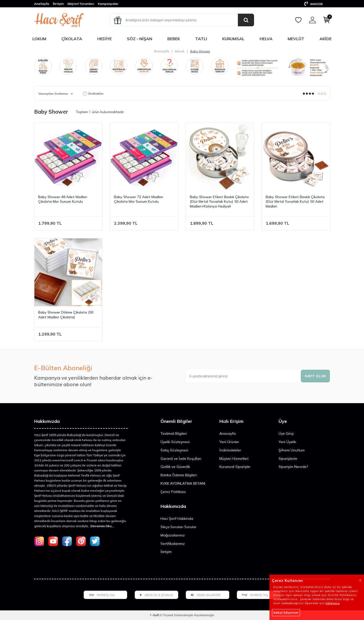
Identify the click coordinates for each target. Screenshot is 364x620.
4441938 (313, 4)
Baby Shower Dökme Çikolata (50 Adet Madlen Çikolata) (66, 315)
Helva (266, 39)
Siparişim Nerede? (293, 467)
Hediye (105, 39)
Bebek (174, 39)
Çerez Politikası (173, 492)
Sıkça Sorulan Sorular (178, 527)
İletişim (58, 4)
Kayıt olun (315, 376)
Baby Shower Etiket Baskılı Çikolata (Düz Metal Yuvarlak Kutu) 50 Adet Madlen (295, 202)
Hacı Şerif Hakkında (177, 519)
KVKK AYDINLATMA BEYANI (183, 483)
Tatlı (201, 39)
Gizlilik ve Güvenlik (175, 467)
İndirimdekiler (230, 450)
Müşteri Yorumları (81, 4)
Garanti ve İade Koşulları (181, 459)
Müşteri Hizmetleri (234, 459)
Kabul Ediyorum (286, 613)
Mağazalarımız (173, 535)
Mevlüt (296, 39)
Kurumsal (233, 39)
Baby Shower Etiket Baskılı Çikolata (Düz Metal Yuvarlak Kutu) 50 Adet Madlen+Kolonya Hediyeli (219, 202)
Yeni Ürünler (229, 442)
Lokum (39, 39)
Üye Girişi (286, 433)
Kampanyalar (108, 4)
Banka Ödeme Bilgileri (179, 475)
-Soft (155, 615)
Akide (326, 39)
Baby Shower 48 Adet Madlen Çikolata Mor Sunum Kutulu (63, 199)
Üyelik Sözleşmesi (175, 442)
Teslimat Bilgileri (174, 433)
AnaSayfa (42, 4)
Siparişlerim (288, 459)
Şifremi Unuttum (292, 450)
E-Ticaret (167, 615)
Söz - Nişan (140, 39)
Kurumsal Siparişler (235, 467)
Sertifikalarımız (173, 544)
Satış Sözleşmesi (174, 450)
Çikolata (72, 39)
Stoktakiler (93, 94)
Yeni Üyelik (287, 442)
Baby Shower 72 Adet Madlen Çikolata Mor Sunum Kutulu (139, 199)
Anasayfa (162, 51)
